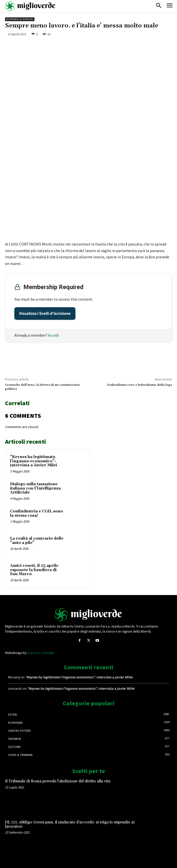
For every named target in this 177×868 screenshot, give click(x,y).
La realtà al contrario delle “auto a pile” (37, 541)
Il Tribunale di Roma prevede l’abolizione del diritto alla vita (58, 781)
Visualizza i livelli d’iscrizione (45, 314)
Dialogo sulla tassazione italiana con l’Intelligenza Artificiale (35, 488)
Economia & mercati (20, 19)
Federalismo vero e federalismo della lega (140, 385)
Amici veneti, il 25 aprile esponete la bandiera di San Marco (34, 570)
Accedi (53, 335)
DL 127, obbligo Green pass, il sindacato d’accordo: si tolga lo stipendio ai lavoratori (70, 824)
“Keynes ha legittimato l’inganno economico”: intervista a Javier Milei (34, 461)
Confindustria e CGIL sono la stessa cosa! (36, 513)
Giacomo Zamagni (41, 653)
